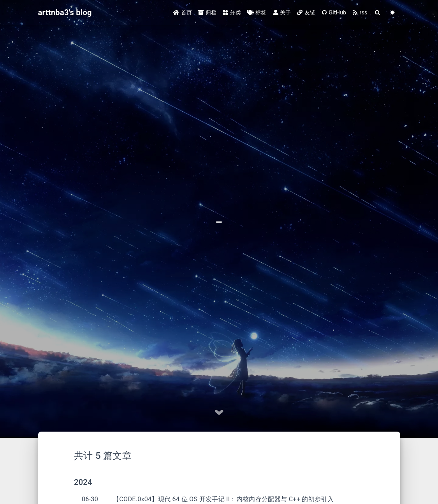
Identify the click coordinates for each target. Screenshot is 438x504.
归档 (207, 12)
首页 (183, 12)
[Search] (378, 13)
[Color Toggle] (393, 13)
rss (360, 12)
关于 (282, 12)
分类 (232, 12)
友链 (306, 12)
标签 (257, 12)
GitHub (334, 12)
